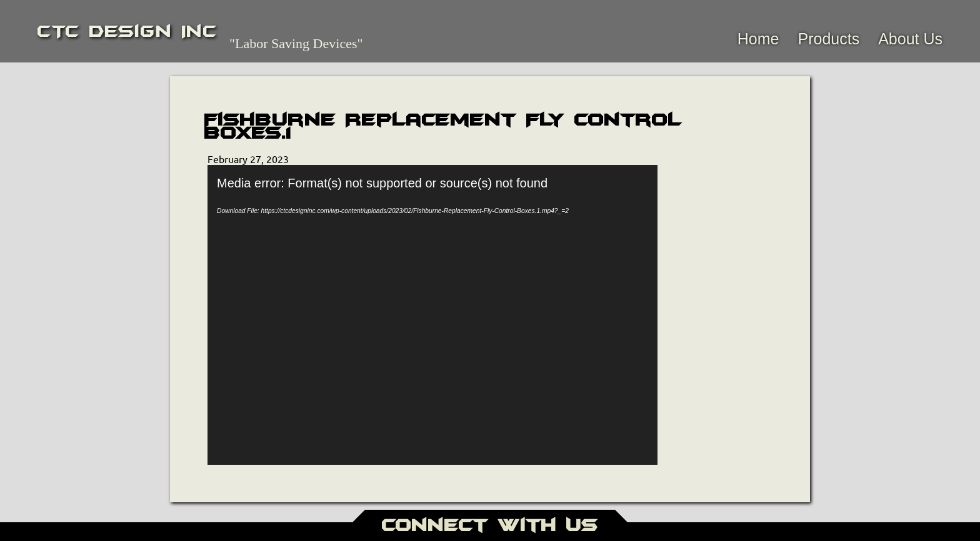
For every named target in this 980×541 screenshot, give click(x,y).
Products (828, 39)
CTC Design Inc (127, 31)
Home (758, 39)
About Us (910, 39)
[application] (432, 315)
